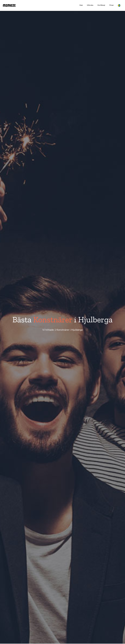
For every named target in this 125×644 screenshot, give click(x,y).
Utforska (90, 5)
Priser (112, 5)
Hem (81, 5)
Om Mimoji (101, 5)
